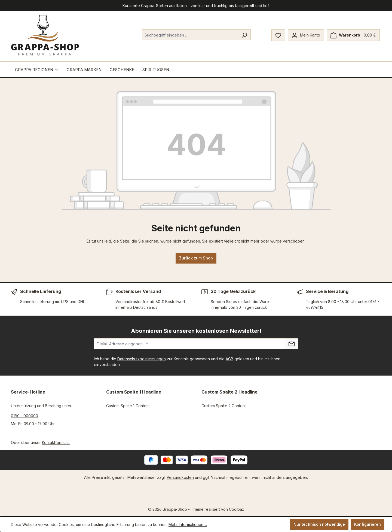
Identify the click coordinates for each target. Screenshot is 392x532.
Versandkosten (180, 477)
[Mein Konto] (306, 35)
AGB (229, 359)
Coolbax (237, 509)
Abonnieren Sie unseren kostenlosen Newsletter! (196, 331)
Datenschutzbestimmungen (142, 359)
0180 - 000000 (24, 416)
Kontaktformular (56, 442)
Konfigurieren (367, 524)
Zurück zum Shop (196, 258)
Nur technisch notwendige (319, 524)
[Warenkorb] (353, 35)
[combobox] (190, 35)
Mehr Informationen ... (188, 525)
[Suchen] (244, 35)
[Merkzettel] (278, 35)
